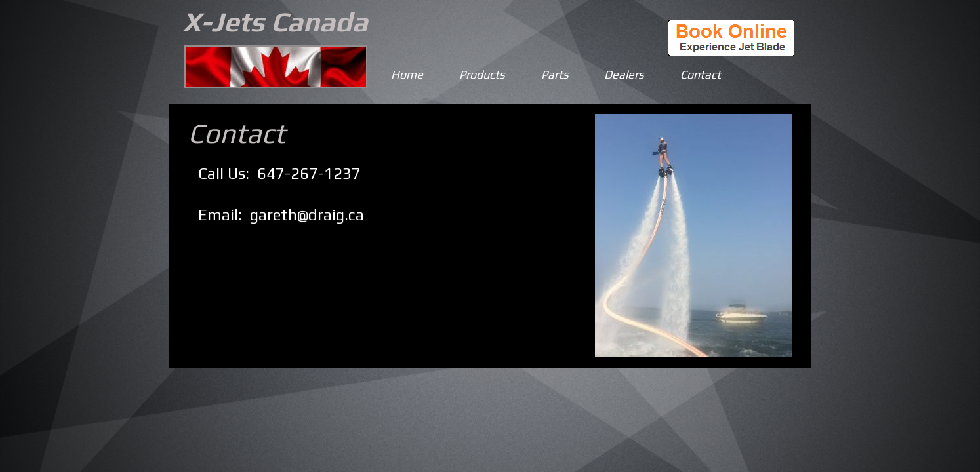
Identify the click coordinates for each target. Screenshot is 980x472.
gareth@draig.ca (307, 215)
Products (482, 74)
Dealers (624, 74)
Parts (555, 74)
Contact (701, 74)
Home (407, 74)
